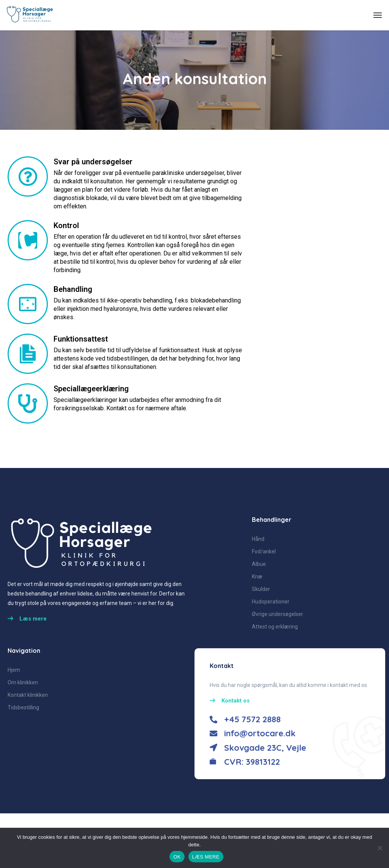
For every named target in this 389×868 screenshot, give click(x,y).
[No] (380, 848)
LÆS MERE (206, 857)
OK (177, 857)
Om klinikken (23, 682)
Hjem (14, 670)
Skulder (261, 589)
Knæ (257, 577)
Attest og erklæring (275, 627)
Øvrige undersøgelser (278, 614)
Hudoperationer (271, 602)
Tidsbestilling (23, 707)
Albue (259, 564)
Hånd (258, 539)
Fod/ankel (264, 551)
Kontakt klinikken (28, 695)
